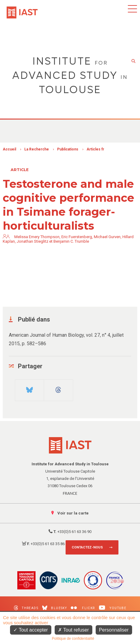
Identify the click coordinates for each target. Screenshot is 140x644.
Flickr (83, 608)
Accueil (9, 149)
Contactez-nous (87, 547)
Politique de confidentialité (73, 639)
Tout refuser (73, 630)
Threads (26, 608)
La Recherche (37, 149)
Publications (68, 149)
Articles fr (95, 149)
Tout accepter (31, 630)
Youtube (113, 608)
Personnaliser (114, 630)
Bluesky (55, 608)
